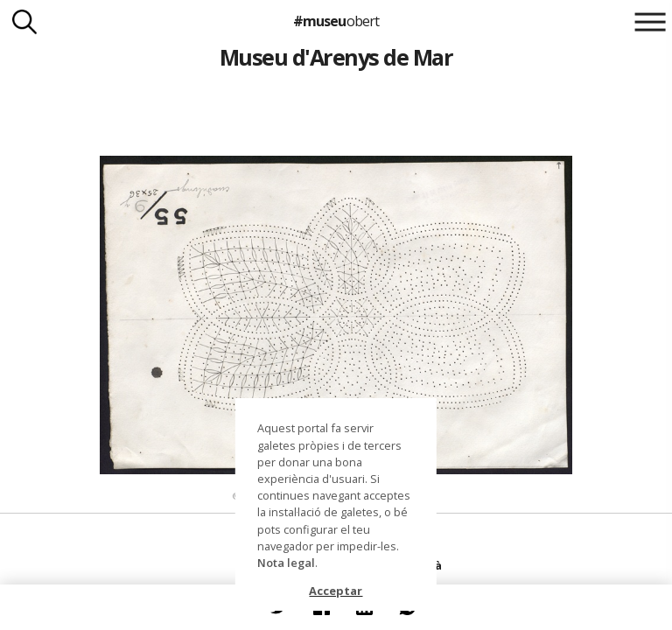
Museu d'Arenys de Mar (336, 57)
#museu (336, 21)
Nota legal (286, 563)
